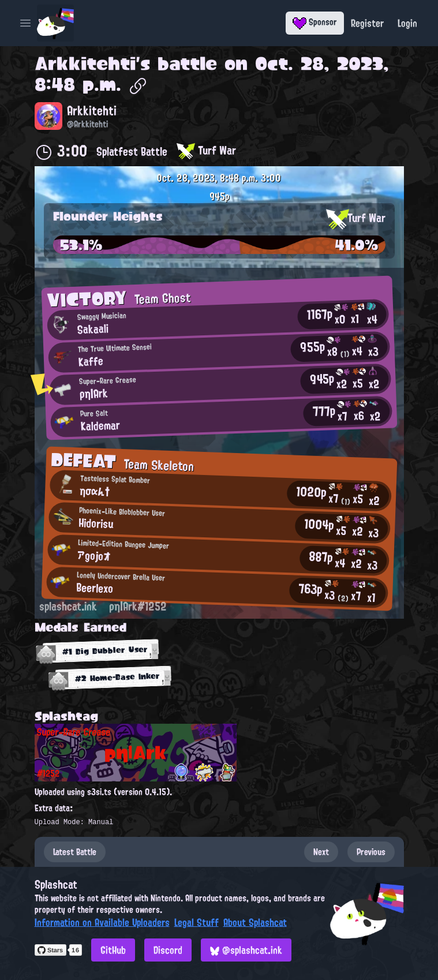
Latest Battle (75, 852)
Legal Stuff (196, 922)
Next (321, 852)
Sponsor (315, 22)
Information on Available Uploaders (102, 922)
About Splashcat (255, 922)
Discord (168, 950)
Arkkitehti (85, 63)
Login (407, 23)
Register (367, 23)
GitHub (113, 950)
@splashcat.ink (246, 950)
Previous (371, 852)
